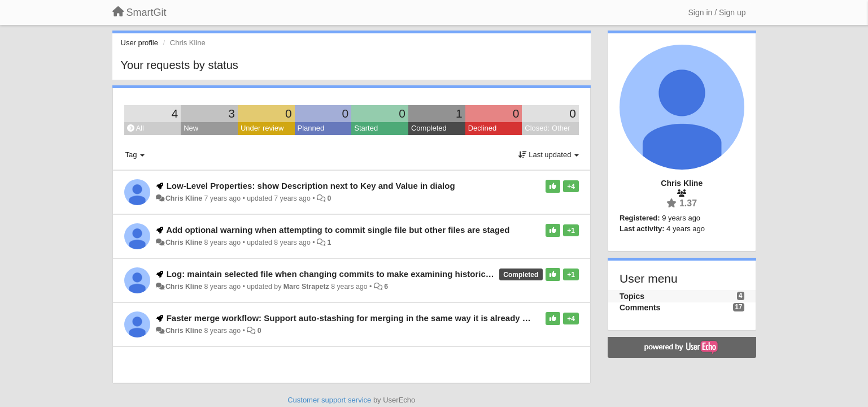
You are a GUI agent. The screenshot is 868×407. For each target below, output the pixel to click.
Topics (632, 296)
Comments (640, 308)
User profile (139, 43)
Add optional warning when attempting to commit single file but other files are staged (338, 230)
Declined (483, 128)
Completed (429, 128)
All (136, 128)
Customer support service (329, 400)
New (191, 128)
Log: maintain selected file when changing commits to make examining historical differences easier (367, 274)
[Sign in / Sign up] (717, 12)
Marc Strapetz (306, 287)
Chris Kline (184, 198)
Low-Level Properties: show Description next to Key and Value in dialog (311, 186)
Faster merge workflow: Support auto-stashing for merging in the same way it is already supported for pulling (387, 318)
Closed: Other (547, 128)
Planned (311, 128)
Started (366, 128)
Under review (262, 128)
